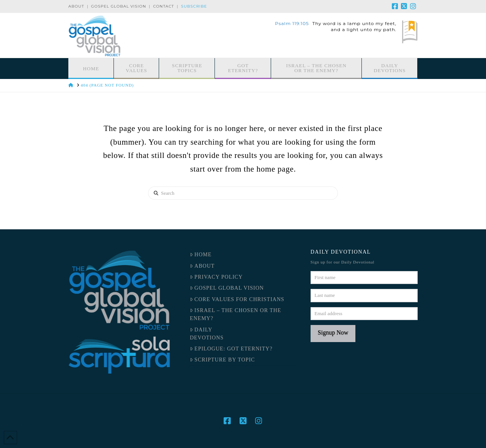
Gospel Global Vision (119, 6)
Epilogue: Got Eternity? (231, 349)
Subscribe (194, 6)
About (76, 6)
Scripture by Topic (222, 360)
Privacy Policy (216, 277)
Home (201, 255)
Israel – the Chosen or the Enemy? (236, 314)
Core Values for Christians (237, 299)
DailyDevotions (207, 334)
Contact (163, 6)
